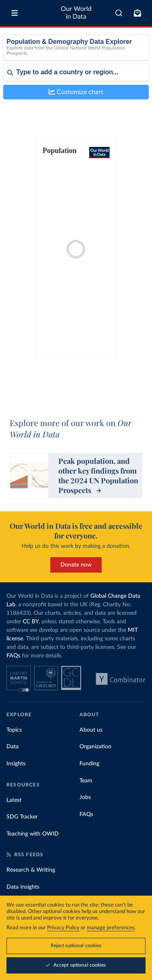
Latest (14, 800)
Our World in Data (76, 13)
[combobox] (119, 13)
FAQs (13, 656)
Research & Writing (31, 870)
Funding (89, 764)
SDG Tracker (22, 817)
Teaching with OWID (33, 834)
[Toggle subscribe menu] (137, 13)
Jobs (85, 797)
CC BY (31, 622)
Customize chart (76, 92)
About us (91, 730)
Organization (95, 747)
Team (86, 781)
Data (13, 747)
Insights (16, 764)
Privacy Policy (63, 929)
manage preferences (111, 929)
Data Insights (23, 887)
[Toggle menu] (15, 13)
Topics (14, 730)
